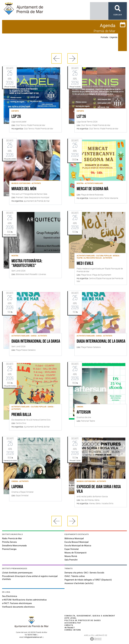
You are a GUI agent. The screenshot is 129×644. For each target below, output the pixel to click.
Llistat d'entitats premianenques (17, 573)
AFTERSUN (84, 412)
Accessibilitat (73, 623)
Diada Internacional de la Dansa (101, 342)
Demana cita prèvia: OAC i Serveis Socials (84, 573)
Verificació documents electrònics (18, 607)
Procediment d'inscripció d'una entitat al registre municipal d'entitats (30, 578)
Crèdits (69, 625)
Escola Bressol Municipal (77, 542)
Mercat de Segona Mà (93, 189)
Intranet (70, 628)
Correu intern (73, 630)
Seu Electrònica (10, 596)
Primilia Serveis (9, 542)
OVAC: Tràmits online (75, 576)
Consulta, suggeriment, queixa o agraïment (90, 616)
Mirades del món (24, 189)
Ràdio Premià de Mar (12, 538)
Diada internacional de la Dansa (36, 342)
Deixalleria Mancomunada (14, 546)
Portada (104, 37)
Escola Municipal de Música (78, 546)
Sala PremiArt (71, 560)
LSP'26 (16, 117)
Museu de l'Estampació (76, 553)
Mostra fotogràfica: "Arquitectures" (27, 263)
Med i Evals (85, 264)
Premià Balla (21, 415)
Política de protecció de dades (83, 620)
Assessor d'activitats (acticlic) (79, 583)
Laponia (17, 487)
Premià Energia (9, 549)
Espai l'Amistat (72, 549)
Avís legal (71, 618)
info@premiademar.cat (33, 637)
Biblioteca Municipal (74, 538)
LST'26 (81, 117)
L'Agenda (114, 37)
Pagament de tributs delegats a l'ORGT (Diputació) (88, 580)
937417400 (32, 635)
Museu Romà (71, 556)
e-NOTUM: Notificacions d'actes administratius (24, 600)
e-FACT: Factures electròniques (17, 603)
